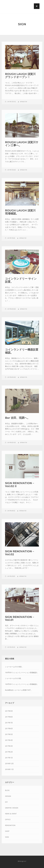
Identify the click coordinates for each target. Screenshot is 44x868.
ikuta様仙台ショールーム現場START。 (19, 690)
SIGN (7, 837)
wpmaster (24, 102)
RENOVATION (10, 825)
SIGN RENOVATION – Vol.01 (20, 618)
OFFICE (8, 819)
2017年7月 (9, 723)
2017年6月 (9, 728)
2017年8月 (9, 717)
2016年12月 (9, 763)
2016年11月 (9, 769)
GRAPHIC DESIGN (12, 808)
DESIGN (8, 796)
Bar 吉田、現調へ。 (17, 418)
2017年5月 (9, 734)
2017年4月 (9, 740)
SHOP (7, 831)
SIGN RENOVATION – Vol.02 (20, 553)
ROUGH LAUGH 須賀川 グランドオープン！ (20, 75)
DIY (6, 802)
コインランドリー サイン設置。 (21, 280)
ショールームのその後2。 (14, 667)
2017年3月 (9, 746)
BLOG (7, 790)
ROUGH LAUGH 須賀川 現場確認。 (20, 212)
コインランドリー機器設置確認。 (22, 351)
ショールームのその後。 (14, 678)
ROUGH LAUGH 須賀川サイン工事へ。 (22, 144)
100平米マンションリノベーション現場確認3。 (22, 672)
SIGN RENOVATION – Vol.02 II (20, 485)
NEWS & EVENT (11, 814)
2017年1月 (9, 758)
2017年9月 (9, 711)
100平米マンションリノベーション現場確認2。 (22, 684)
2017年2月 (9, 752)
